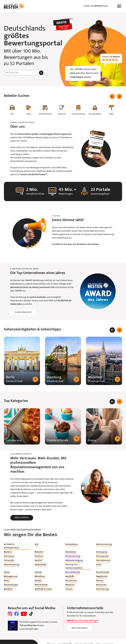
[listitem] (17, 546)
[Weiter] (119, 96)
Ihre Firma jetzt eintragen (83, 621)
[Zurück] (112, 96)
